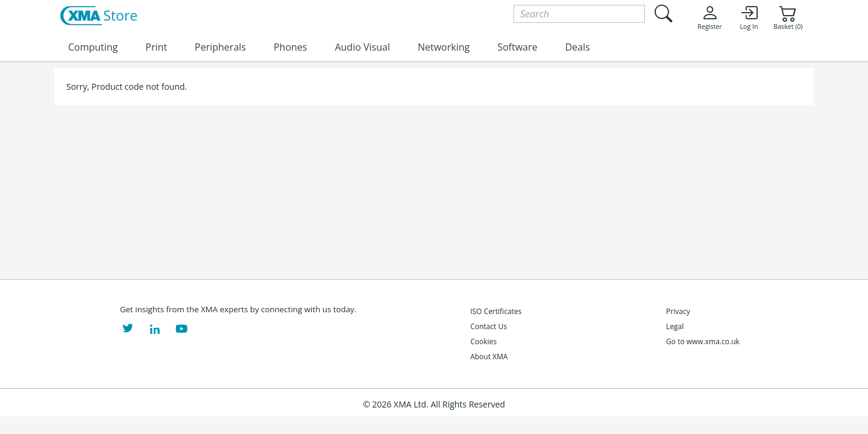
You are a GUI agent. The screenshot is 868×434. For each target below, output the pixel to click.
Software (517, 47)
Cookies (483, 341)
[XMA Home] (99, 16)
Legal (675, 326)
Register (709, 17)
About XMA (489, 357)
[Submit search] (663, 14)
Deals (577, 47)
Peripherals (220, 47)
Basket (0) (788, 17)
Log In (749, 17)
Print (156, 47)
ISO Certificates (496, 311)
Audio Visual (362, 47)
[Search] (579, 14)
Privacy (678, 311)
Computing (93, 47)
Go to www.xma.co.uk (703, 341)
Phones (290, 47)
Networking (444, 47)
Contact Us (489, 326)
